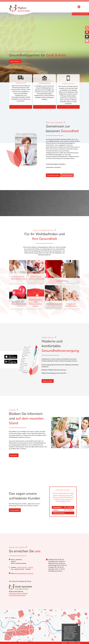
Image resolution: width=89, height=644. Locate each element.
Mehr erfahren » (15, 62)
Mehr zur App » (48, 381)
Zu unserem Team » (53, 175)
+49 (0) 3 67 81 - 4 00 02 (25, 567)
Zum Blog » (14, 455)
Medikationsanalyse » (54, 305)
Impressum (64, 643)
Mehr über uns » (67, 175)
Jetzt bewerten (15, 510)
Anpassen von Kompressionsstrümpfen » (36, 278)
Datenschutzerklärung (74, 643)
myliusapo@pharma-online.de (24, 573)
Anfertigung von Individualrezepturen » (19, 278)
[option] (63, 502)
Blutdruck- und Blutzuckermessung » (19, 304)
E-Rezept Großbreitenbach (17, 595)
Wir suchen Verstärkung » (80, 14)
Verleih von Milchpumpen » (71, 305)
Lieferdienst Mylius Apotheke (18, 593)
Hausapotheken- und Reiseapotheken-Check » (36, 303)
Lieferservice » (62, 281)
